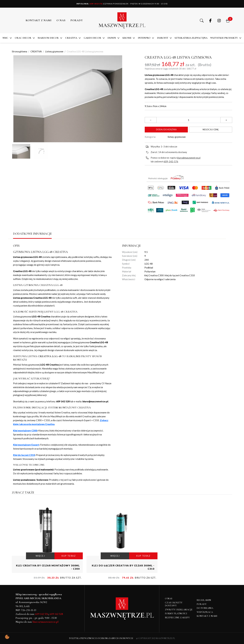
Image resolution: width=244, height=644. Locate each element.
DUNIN (112, 38)
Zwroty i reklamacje (179, 610)
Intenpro (144, 38)
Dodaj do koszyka (166, 129)
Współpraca (205, 612)
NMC (5, 38)
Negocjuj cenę (211, 129)
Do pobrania (205, 608)
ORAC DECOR (23, 38)
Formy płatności (176, 613)
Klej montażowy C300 (25, 431)
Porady (202, 604)
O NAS (61, 20)
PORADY (77, 20)
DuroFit (163, 38)
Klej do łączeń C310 (24, 455)
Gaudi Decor (92, 38)
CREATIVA (71, 38)
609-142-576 (171, 161)
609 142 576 (89, 4)
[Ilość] (188, 120)
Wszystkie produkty (224, 38)
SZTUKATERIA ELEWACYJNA (191, 38)
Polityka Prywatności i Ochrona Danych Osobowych (101, 638)
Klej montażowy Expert (26, 445)
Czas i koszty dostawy (174, 604)
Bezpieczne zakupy (177, 618)
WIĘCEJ (40, 556)
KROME (127, 38)
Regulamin (204, 600)
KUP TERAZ (69, 556)
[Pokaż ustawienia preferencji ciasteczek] (7, 637)
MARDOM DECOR (48, 38)
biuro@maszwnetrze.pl (189, 158)
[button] (202, 20)
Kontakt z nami (39, 20)
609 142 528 (56, 614)
